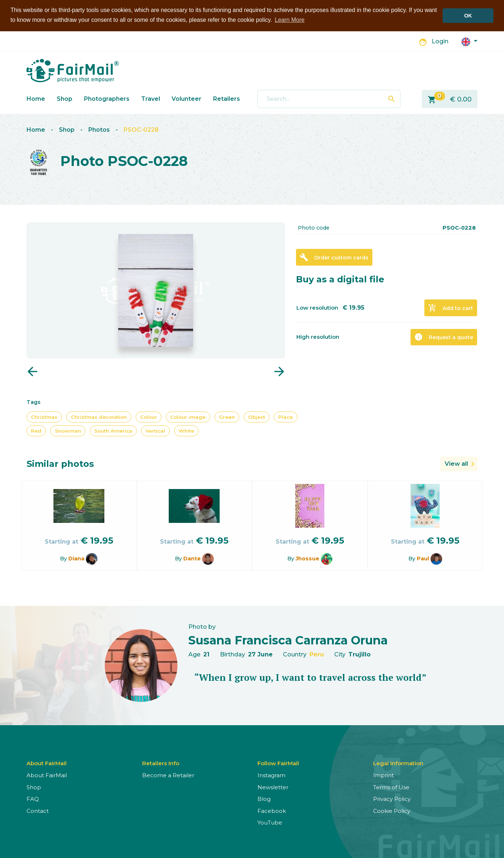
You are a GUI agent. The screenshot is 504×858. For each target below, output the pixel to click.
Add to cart (451, 307)
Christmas (44, 417)
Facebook (272, 811)
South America (113, 430)
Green (227, 417)
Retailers (227, 98)
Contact (38, 811)
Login (440, 41)
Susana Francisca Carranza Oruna (288, 640)
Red (36, 430)
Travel (151, 98)
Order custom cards (334, 257)
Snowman (68, 430)
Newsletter (273, 787)
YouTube (270, 822)
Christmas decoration (99, 417)
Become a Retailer (168, 775)
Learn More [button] (290, 20)
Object (257, 417)
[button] (469, 41)
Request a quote (444, 337)
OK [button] (468, 16)
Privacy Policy (392, 799)
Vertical (155, 430)
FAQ (33, 799)
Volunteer (187, 98)
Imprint (383, 775)
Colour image (188, 417)
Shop (65, 98)
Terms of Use (391, 787)
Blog (264, 799)
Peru (317, 654)
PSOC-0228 (141, 129)
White (186, 430)
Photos (99, 129)
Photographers (107, 98)
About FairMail (47, 775)
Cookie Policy (392, 811)
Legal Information (398, 763)
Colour (149, 417)
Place (285, 417)
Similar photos (60, 463)
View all (456, 463)
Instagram (271, 775)
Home (36, 98)
